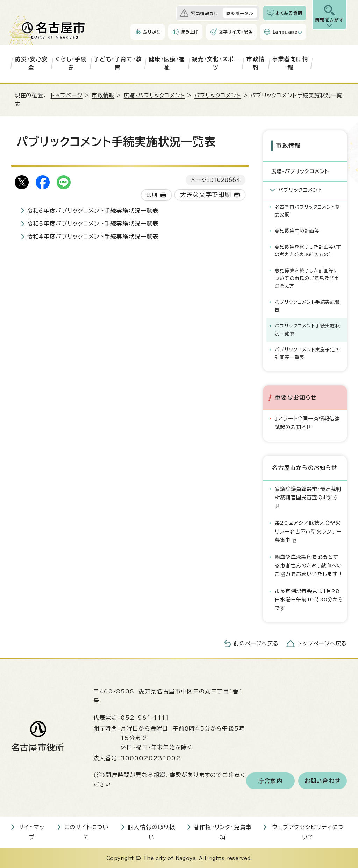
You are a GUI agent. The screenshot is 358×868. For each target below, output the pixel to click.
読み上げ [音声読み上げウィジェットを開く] (190, 32)
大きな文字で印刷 (206, 195)
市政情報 (256, 63)
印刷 (152, 195)
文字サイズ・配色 (236, 32)
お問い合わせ (323, 781)
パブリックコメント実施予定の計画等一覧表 (307, 353)
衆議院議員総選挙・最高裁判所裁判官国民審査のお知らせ (308, 497)
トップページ (67, 95)
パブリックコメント (218, 95)
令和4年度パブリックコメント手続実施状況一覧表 (93, 237)
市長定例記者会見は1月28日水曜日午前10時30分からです (309, 600)
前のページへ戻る (256, 644)
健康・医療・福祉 (167, 63)
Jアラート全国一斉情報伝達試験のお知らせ (307, 422)
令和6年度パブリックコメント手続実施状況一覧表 (93, 211)
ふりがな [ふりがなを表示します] (152, 32)
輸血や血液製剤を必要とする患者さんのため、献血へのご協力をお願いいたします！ (309, 565)
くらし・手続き (71, 63)
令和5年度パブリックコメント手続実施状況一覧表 (93, 224)
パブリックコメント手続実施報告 (307, 306)
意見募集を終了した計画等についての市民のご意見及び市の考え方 (307, 278)
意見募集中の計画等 (297, 230)
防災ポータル (240, 13)
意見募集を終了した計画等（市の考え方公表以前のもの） (308, 250)
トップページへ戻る (322, 644)
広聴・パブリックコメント (154, 95)
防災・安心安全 (31, 63)
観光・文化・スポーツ (216, 63)
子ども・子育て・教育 (118, 63)
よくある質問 (289, 13)
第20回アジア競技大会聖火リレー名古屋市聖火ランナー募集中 (309, 531)
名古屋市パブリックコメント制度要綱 (307, 210)
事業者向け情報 (290, 63)
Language (285, 32)
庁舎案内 (270, 781)
